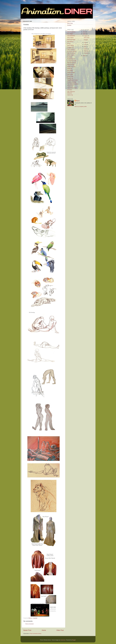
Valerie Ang (70, 95)
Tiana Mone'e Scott (72, 88)
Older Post (60, 630)
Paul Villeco (70, 70)
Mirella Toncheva (71, 67)
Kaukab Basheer (71, 59)
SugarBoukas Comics (72, 80)
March (86, 49)
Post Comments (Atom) (36, 634)
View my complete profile (81, 107)
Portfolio (69, 25)
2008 (84, 56)
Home (44, 630)
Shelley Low (70, 78)
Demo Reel (70, 23)
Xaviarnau (63, 640)
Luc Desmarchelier (72, 61)
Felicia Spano (71, 45)
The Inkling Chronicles (73, 84)
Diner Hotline (70, 38)
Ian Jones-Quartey (72, 51)
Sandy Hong (70, 76)
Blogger (74, 640)
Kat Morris (70, 57)
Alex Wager (70, 34)
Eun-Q (69, 43)
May (85, 47)
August (86, 36)
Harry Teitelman (71, 49)
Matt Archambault (71, 63)
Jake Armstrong (71, 53)
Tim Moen (70, 90)
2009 (84, 34)
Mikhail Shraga (71, 65)
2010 (84, 32)
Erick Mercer (70, 42)
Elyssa (78, 101)
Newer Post (27, 630)
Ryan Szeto (70, 74)
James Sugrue (71, 55)
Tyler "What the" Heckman (71, 92)
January (86, 53)
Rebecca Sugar (71, 72)
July (85, 42)
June (86, 45)
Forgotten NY (70, 47)
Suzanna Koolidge (72, 82)
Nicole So (70, 69)
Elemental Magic (71, 40)
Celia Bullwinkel (71, 36)
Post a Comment (30, 624)
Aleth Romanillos (71, 32)
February (87, 51)
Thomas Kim (70, 86)
